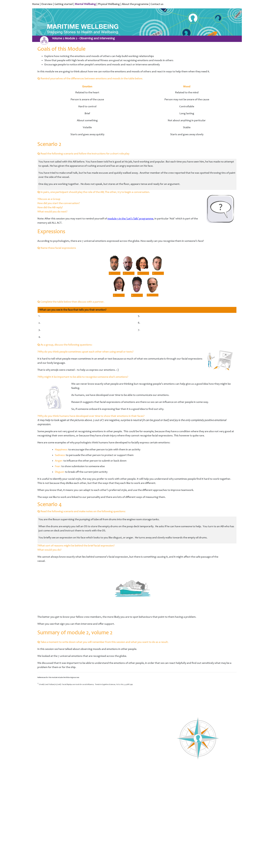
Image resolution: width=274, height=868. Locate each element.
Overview (47, 4)
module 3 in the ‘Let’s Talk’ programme (130, 219)
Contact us (157, 4)
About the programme (135, 4)
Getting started (64, 4)
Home (36, 4)
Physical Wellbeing (109, 4)
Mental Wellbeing (85, 4)
